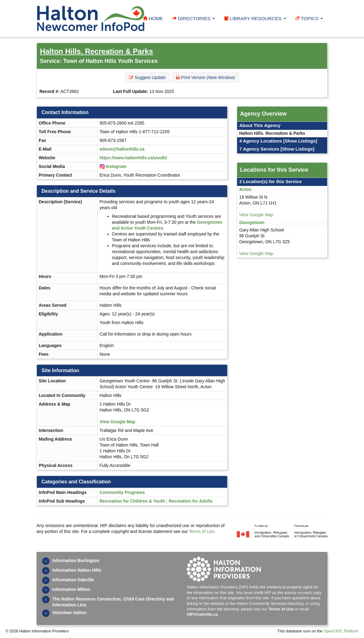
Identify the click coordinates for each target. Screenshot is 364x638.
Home (153, 18)
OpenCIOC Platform (341, 631)
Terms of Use (201, 531)
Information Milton (71, 589)
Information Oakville (73, 580)
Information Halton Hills (77, 570)
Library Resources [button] (255, 18)
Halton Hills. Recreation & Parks (96, 51)
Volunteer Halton (69, 613)
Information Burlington (76, 561)
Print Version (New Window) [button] (205, 77)
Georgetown (252, 222)
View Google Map (118, 422)
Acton (245, 189)
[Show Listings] (300, 141)
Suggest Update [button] (147, 77)
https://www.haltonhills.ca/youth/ (133, 158)
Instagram (116, 166)
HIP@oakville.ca (202, 614)
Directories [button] (194, 18)
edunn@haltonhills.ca (122, 149)
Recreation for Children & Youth (132, 501)
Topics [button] (309, 18)
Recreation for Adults (191, 501)
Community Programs (122, 492)
